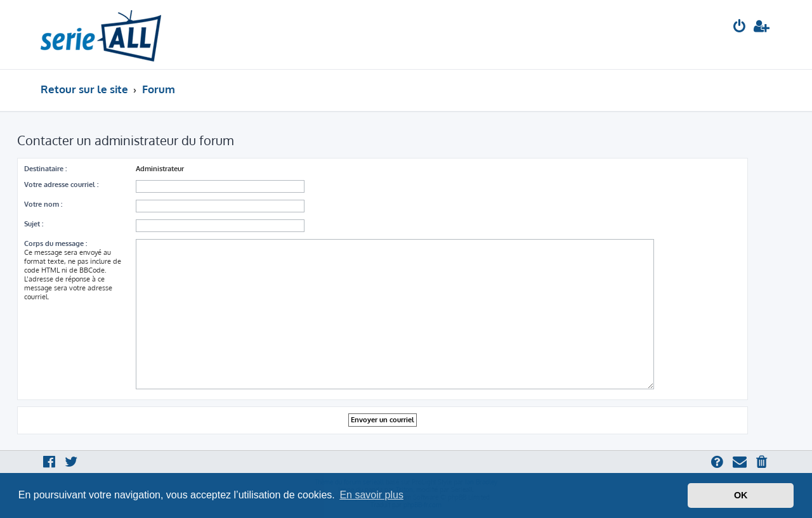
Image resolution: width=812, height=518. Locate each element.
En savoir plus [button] (371, 495)
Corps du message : (56, 243)
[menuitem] (740, 28)
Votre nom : (43, 204)
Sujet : (34, 224)
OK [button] (741, 495)
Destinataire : (45, 169)
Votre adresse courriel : (61, 185)
